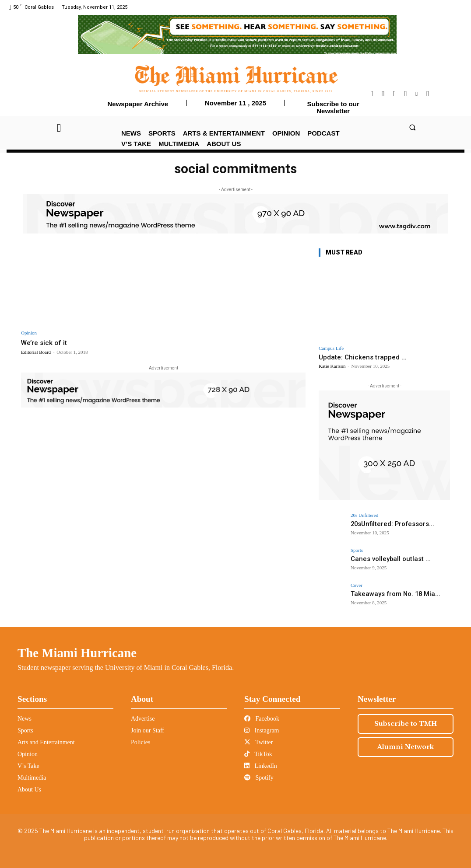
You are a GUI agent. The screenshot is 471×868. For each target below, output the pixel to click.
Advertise (143, 719)
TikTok (258, 754)
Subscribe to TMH (406, 724)
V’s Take (28, 766)
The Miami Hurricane (77, 653)
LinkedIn (261, 766)
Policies (141, 742)
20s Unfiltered (364, 515)
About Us (29, 790)
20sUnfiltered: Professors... (387, 524)
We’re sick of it (46, 342)
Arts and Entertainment (46, 742)
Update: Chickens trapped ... (363, 357)
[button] (412, 127)
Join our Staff (148, 730)
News (25, 719)
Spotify (259, 778)
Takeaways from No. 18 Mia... (389, 594)
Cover (357, 585)
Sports (357, 550)
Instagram (262, 730)
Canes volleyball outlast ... (384, 559)
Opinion (29, 333)
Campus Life (331, 348)
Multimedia (32, 778)
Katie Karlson (332, 366)
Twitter (258, 742)
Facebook (262, 719)
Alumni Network (406, 747)
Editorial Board (36, 352)
